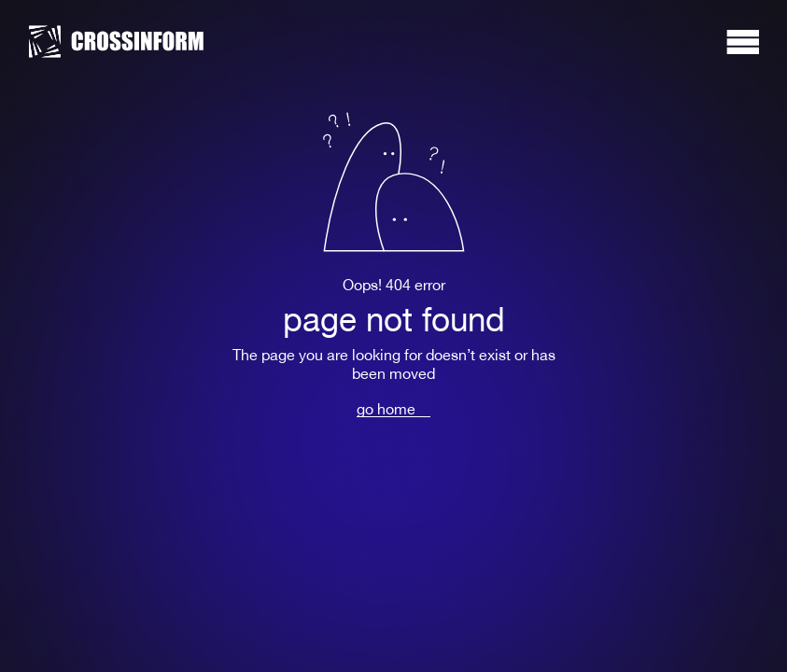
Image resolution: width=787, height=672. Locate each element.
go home (386, 409)
